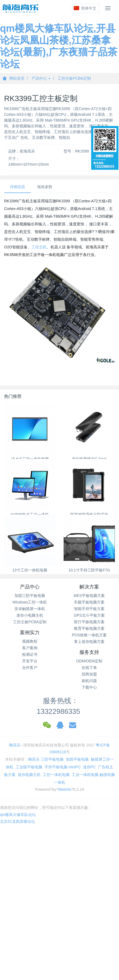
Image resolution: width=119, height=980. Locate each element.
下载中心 (89, 687)
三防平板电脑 (52, 759)
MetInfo (65, 789)
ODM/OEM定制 (89, 661)
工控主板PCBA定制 (74, 78)
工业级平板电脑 (29, 767)
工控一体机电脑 (56, 775)
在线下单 (89, 668)
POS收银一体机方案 (89, 635)
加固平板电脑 (77, 759)
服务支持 (89, 652)
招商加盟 (89, 674)
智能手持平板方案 (89, 609)
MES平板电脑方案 (89, 596)
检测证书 (30, 654)
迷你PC (89, 767)
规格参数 (45, 187)
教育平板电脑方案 (89, 628)
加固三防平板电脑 (30, 596)
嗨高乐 (15, 745)
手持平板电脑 (56, 767)
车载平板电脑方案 (89, 602)
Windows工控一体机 (30, 602)
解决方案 (89, 587)
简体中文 (85, 8)
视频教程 (30, 641)
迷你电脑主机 (29, 775)
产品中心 (41, 78)
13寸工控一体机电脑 (30, 570)
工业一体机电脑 (85, 775)
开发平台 (30, 661)
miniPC (75, 767)
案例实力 (30, 633)
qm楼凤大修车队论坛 (18, 815)
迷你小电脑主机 (30, 615)
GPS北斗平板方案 (89, 615)
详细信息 (17, 187)
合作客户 (30, 668)
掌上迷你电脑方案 (89, 642)
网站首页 (14, 78)
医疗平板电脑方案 (89, 622)
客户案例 (30, 648)
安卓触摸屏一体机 (30, 609)
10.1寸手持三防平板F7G (89, 570)
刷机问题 (89, 681)
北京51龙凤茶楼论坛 (17, 821)
